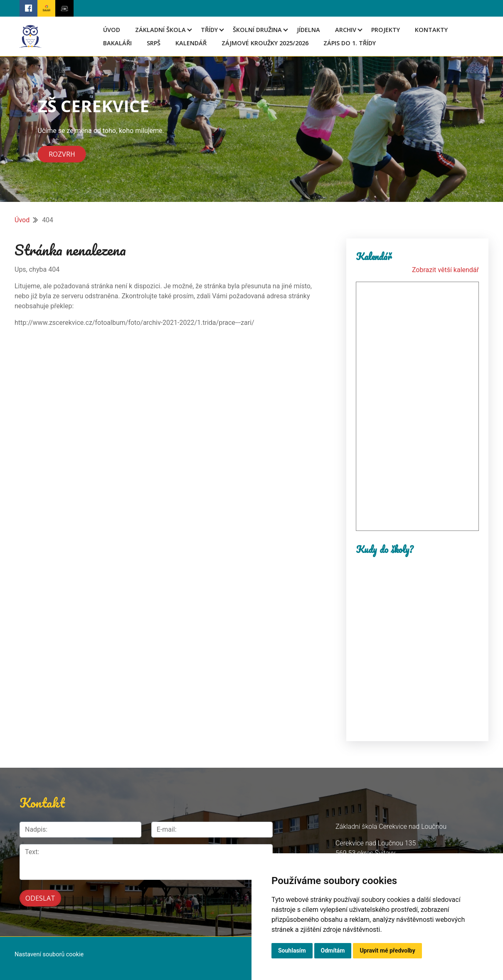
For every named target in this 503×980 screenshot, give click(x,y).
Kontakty (431, 30)
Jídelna (308, 30)
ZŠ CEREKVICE (94, 106)
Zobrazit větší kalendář (445, 270)
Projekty (386, 30)
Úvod (112, 30)
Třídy (209, 30)
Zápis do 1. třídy (350, 43)
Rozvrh (62, 154)
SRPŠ (154, 43)
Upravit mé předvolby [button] (387, 951)
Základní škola (160, 30)
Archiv (346, 30)
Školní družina (257, 30)
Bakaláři (117, 43)
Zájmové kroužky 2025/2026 (265, 43)
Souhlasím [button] (292, 951)
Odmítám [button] (333, 951)
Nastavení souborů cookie (49, 954)
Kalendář (191, 43)
